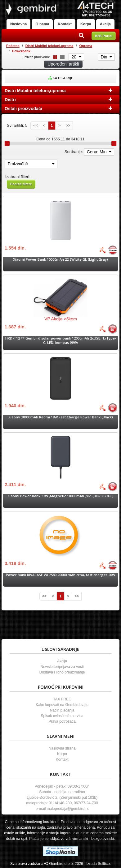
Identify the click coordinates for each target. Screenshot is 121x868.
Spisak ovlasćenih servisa (62, 716)
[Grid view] (54, 57)
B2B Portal (104, 36)
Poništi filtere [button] (21, 184)
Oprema (86, 46)
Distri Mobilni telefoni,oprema (49, 46)
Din (105, 57)
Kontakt (65, 24)
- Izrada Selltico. (97, 864)
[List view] (61, 57)
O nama (42, 24)
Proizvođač (31, 164)
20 (74, 57)
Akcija (105, 24)
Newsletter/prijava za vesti (62, 667)
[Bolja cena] (102, 250)
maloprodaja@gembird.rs (68, 809)
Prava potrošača (62, 721)
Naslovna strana (62, 748)
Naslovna (18, 24)
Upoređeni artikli (63, 64)
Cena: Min (97, 152)
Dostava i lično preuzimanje (62, 672)
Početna (13, 46)
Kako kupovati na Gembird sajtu (62, 705)
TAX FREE (62, 699)
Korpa (86, 24)
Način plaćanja (62, 710)
